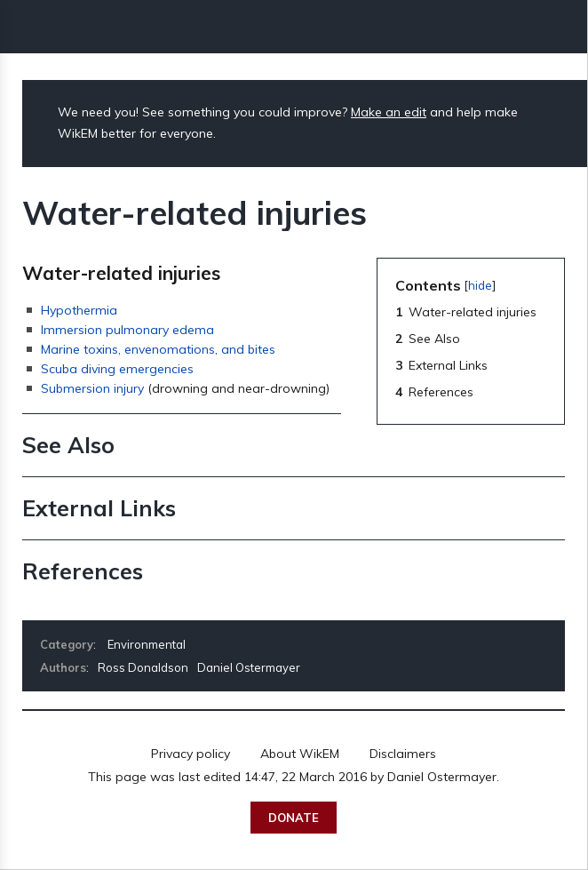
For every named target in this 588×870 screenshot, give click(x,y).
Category (67, 644)
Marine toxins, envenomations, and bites (158, 349)
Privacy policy (191, 754)
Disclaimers (403, 754)
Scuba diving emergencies (117, 369)
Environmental (147, 644)
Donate (294, 818)
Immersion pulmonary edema (127, 330)
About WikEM (300, 754)
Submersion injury (92, 388)
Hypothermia (79, 310)
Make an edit (389, 112)
